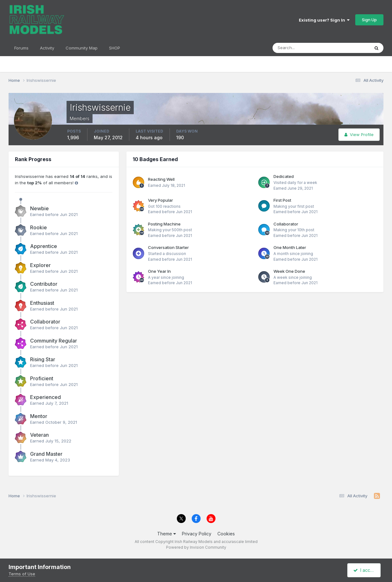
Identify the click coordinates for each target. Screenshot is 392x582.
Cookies (226, 534)
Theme (167, 534)
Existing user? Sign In (324, 20)
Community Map (82, 48)
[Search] (300, 48)
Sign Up (369, 20)
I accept (365, 570)
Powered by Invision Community (196, 547)
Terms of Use (22, 574)
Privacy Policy (197, 534)
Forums (21, 48)
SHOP (115, 48)
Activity (47, 48)
